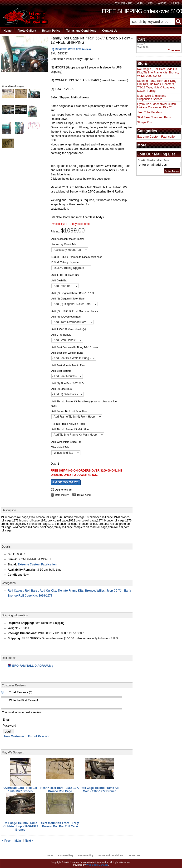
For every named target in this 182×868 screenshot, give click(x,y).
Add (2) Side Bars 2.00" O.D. (68, 383)
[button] (156, 22)
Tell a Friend (84, 495)
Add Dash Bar (59, 280)
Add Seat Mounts (61, 371)
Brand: (12, 564)
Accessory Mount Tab (64, 244)
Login (140, 3)
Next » (29, 841)
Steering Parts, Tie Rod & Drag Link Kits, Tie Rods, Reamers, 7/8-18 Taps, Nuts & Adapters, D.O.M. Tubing (157, 86)
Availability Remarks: (22, 570)
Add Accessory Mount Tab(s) (68, 239)
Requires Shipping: (21, 623)
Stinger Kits (145, 122)
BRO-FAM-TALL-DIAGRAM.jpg (31, 666)
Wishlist (162, 3)
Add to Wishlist (64, 490)
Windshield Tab (60, 447)
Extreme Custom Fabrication (37, 564)
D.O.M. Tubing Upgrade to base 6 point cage (77, 257)
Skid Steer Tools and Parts (154, 117)
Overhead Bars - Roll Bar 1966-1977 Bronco (20, 790)
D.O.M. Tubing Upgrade (65, 262)
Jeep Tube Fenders (150, 112)
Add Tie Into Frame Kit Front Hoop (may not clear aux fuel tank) (84, 404)
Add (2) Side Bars (61, 389)
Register (176, 3)
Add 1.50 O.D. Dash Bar (65, 275)
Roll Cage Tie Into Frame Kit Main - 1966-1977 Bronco (100, 790)
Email (7, 720)
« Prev (6, 841)
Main (18, 841)
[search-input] (152, 22)
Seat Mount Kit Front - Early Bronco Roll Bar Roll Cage (60, 825)
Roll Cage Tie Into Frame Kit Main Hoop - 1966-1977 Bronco (20, 826)
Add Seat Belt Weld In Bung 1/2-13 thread (75, 347)
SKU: (54, 53)
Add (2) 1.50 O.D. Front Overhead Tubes (75, 311)
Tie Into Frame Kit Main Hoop (68, 424)
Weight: (13, 628)
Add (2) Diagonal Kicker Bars (68, 299)
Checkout (174, 50)
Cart (150, 3)
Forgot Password (40, 736)
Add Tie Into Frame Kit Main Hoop (71, 429)
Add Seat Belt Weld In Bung (67, 353)
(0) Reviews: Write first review (71, 49)
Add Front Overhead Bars (66, 317)
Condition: (15, 575)
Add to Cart (66, 482)
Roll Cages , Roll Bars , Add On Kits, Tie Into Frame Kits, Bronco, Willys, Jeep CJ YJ (65, 591)
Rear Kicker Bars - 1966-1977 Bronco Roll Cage (60, 790)
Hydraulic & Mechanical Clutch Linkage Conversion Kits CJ (157, 106)
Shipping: (14, 638)
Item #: (13, 559)
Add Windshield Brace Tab (66, 442)
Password (10, 726)
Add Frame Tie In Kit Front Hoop (70, 411)
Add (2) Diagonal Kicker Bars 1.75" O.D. (74, 293)
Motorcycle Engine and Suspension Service (152, 97)
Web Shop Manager (97, 865)
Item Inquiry (62, 495)
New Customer (14, 736)
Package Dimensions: (23, 633)
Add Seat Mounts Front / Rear (68, 365)
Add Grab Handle (61, 335)
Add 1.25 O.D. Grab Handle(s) (69, 329)
